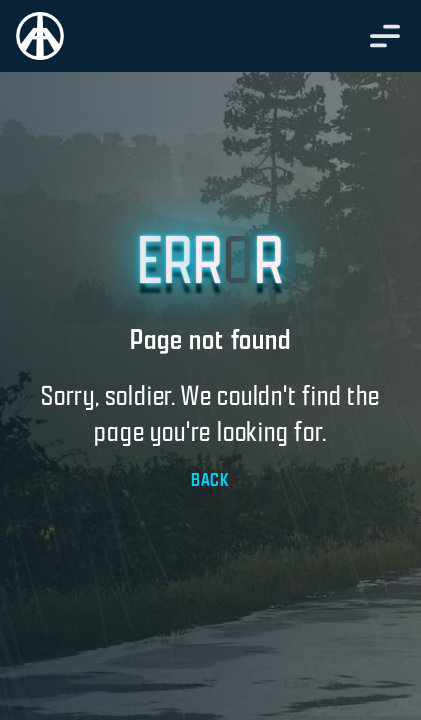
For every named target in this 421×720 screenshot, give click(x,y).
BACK (210, 480)
